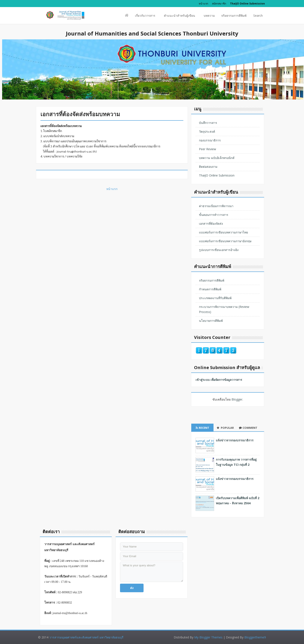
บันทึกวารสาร (208, 123)
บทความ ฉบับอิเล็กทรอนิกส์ (217, 158)
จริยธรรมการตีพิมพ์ (234, 16)
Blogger (237, 399)
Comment (248, 428)
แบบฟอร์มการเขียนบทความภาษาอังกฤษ (225, 241)
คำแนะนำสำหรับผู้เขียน (179, 17)
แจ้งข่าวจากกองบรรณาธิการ (235, 440)
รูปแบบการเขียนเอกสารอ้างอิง (219, 250)
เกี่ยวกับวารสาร (145, 17)
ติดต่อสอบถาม (208, 167)
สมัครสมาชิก (219, 4)
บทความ (209, 16)
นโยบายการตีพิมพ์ (211, 321)
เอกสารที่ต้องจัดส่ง (211, 223)
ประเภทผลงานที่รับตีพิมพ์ (215, 298)
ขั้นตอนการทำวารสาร (214, 215)
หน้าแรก (203, 4)
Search (258, 17)
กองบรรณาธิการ (210, 140)
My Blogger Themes (208, 637)
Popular (225, 428)
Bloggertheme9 (255, 637)
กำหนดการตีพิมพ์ (210, 289)
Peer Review (208, 149)
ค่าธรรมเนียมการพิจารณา (216, 206)
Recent (202, 428)
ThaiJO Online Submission (217, 175)
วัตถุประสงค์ (207, 131)
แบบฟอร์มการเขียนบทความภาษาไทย (223, 232)
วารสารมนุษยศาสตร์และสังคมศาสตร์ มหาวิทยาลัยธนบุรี (86, 637)
